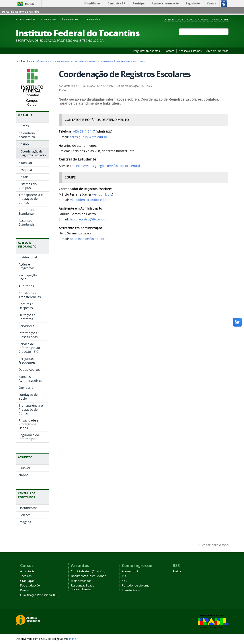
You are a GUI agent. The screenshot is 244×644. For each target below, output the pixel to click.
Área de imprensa (217, 51)
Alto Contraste (197, 19)
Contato (169, 51)
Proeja (24, 590)
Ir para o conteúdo (27, 19)
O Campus (81, 61)
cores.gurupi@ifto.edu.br (89, 137)
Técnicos (26, 576)
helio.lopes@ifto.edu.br (87, 239)
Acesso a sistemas (190, 51)
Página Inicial (44, 61)
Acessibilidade (174, 19)
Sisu (125, 581)
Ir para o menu (51, 19)
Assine (177, 571)
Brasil (30, 4)
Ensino (93, 61)
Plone (73, 639)
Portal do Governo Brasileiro (21, 12)
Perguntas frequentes (146, 51)
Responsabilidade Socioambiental (83, 587)
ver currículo (103, 194)
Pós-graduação (30, 586)
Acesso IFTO (130, 571)
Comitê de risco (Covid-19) (88, 571)
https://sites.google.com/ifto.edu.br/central (108, 166)
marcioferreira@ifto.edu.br (90, 200)
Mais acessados (81, 581)
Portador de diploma (136, 586)
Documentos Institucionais (89, 576)
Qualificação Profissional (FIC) (40, 595)
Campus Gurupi (64, 61)
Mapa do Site (220, 19)
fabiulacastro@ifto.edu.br (89, 219)
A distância (27, 571)
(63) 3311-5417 (84, 131)
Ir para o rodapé (94, 19)
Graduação (27, 581)
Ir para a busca (72, 19)
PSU (125, 576)
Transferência (131, 590)
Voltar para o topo (215, 545)
